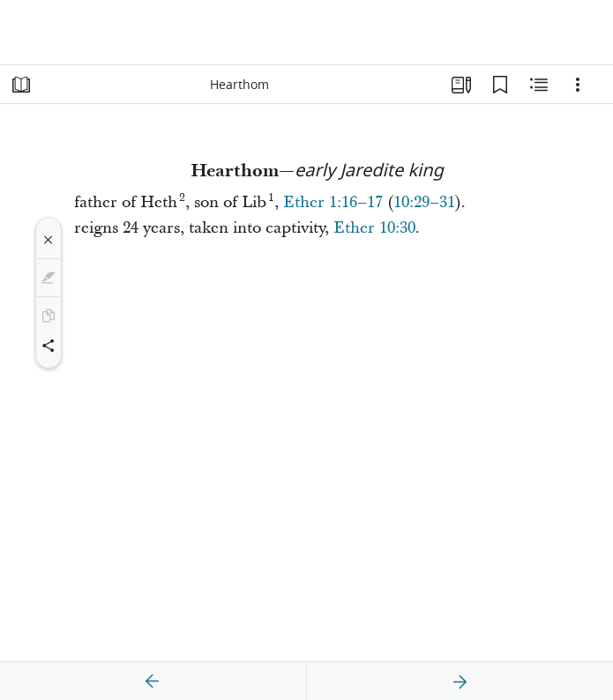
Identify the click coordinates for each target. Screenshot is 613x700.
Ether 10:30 (374, 228)
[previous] (153, 681)
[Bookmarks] (500, 85)
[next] (460, 681)
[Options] (578, 85)
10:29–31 (424, 202)
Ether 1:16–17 (333, 202)
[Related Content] (539, 85)
